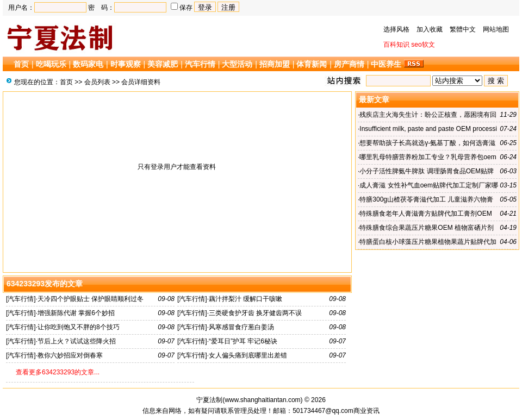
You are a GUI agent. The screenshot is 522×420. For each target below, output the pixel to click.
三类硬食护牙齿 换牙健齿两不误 (255, 313)
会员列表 (97, 82)
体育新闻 (312, 64)
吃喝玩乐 (51, 64)
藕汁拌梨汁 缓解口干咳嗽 (246, 299)
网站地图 (496, 29)
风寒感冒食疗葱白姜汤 (241, 327)
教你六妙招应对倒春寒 (70, 355)
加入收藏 (430, 29)
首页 (21, 64)
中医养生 (386, 64)
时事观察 (126, 64)
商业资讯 (366, 411)
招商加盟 (275, 64)
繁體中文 (463, 29)
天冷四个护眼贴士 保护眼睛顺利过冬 (91, 299)
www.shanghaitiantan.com (262, 400)
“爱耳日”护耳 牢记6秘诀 (243, 341)
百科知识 (396, 45)
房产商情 (349, 64)
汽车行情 (200, 64)
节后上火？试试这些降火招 (77, 341)
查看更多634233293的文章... (58, 372)
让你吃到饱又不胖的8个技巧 (79, 327)
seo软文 (423, 45)
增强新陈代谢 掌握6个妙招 (76, 313)
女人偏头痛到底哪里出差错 (248, 355)
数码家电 (88, 64)
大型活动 (237, 64)
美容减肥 (163, 64)
